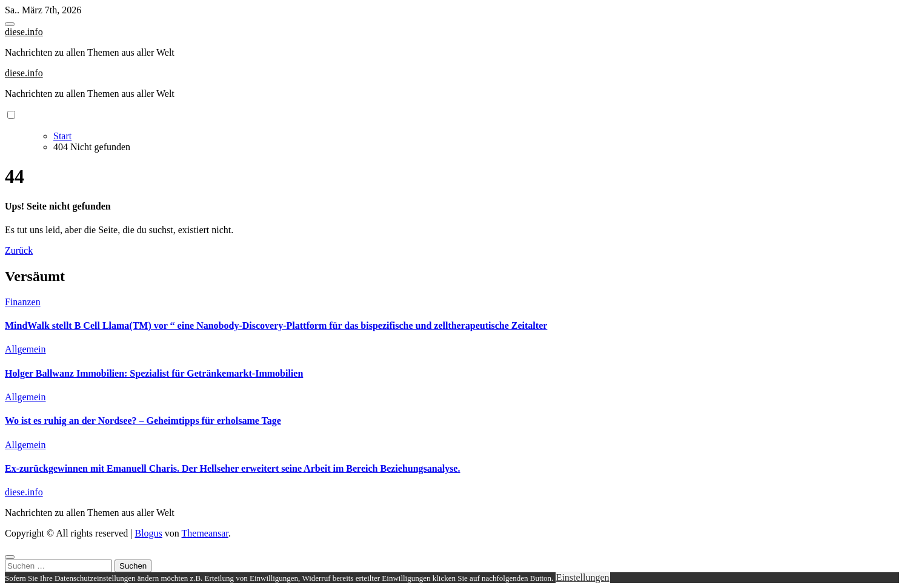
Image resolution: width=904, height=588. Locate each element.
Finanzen (23, 302)
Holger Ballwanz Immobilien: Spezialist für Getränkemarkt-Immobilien (154, 373)
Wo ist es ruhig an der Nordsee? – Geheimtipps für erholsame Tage (143, 421)
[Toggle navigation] (10, 24)
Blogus (148, 533)
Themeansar (205, 533)
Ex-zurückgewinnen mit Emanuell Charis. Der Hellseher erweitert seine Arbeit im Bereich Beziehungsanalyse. (232, 468)
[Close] (10, 557)
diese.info (24, 32)
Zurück (19, 250)
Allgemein (25, 349)
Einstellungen (583, 577)
